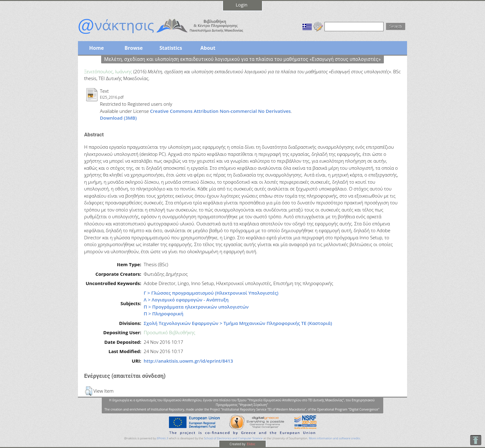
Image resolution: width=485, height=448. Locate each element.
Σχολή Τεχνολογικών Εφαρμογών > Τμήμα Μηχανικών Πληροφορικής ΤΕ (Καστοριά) (238, 323)
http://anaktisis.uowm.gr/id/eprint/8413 (189, 361)
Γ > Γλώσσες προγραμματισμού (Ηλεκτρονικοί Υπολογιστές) (211, 293)
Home (96, 48)
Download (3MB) (118, 118)
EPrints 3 (163, 438)
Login (242, 5)
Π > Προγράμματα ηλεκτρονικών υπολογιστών (196, 307)
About (208, 48)
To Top (476, 440)
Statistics (171, 48)
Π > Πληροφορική (164, 314)
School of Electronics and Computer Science (233, 438)
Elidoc (251, 444)
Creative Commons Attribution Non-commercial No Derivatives (220, 111)
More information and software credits (334, 438)
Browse (133, 48)
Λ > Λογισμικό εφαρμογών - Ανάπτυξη (186, 300)
